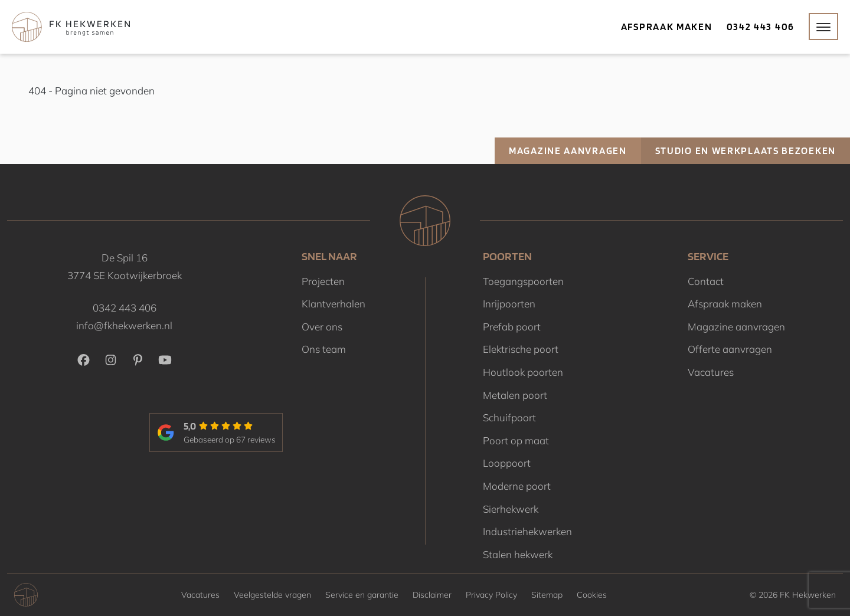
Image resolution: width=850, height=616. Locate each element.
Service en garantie (362, 595)
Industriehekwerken (527, 531)
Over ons (322, 327)
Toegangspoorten (523, 281)
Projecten (323, 281)
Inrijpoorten (509, 304)
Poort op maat (516, 440)
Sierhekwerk (511, 509)
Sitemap (547, 595)
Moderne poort (517, 486)
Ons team (324, 349)
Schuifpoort (509, 417)
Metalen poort (515, 395)
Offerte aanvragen (730, 349)
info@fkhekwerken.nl (124, 325)
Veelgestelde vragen (272, 595)
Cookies (592, 595)
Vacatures (711, 372)
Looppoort (507, 463)
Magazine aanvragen (568, 150)
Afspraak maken (667, 27)
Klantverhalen (334, 304)
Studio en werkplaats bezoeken (746, 150)
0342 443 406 (761, 27)
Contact (706, 281)
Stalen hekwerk (518, 554)
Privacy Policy (491, 595)
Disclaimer (432, 595)
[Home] (71, 27)
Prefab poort (512, 327)
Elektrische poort (521, 349)
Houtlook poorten (523, 372)
